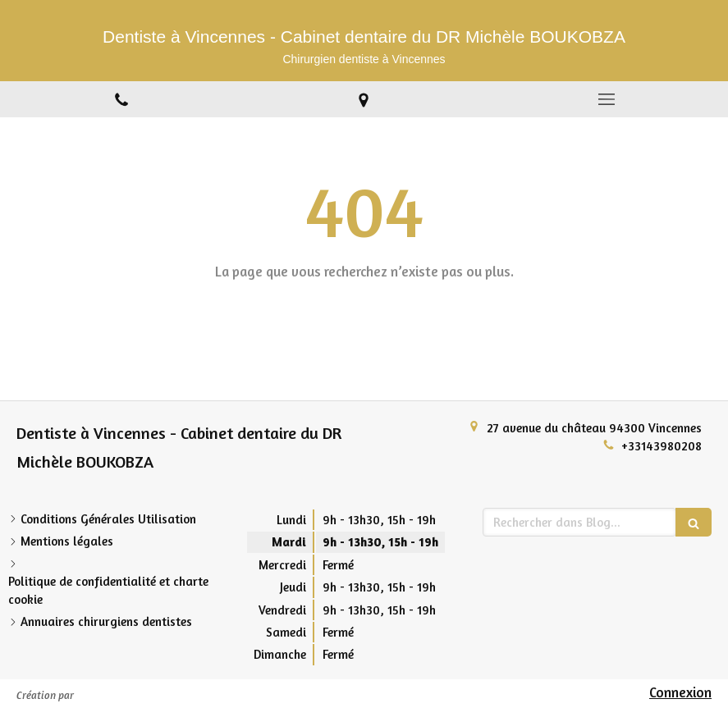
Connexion (680, 692)
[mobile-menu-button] (607, 99)
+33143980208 (662, 446)
